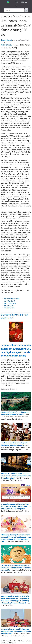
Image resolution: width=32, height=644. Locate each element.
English (24, 2)
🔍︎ (26, 10)
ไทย (17, 2)
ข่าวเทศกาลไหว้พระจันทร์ (12, 299)
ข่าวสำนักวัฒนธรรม (10, 303)
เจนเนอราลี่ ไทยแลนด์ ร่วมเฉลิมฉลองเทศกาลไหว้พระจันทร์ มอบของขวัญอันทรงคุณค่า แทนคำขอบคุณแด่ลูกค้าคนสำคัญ (16, 351)
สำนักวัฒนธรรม (6, 45)
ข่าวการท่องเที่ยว (9, 308)
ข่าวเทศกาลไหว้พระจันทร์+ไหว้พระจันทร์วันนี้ (14, 317)
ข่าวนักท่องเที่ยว (9, 306)
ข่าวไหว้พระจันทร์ (9, 301)
